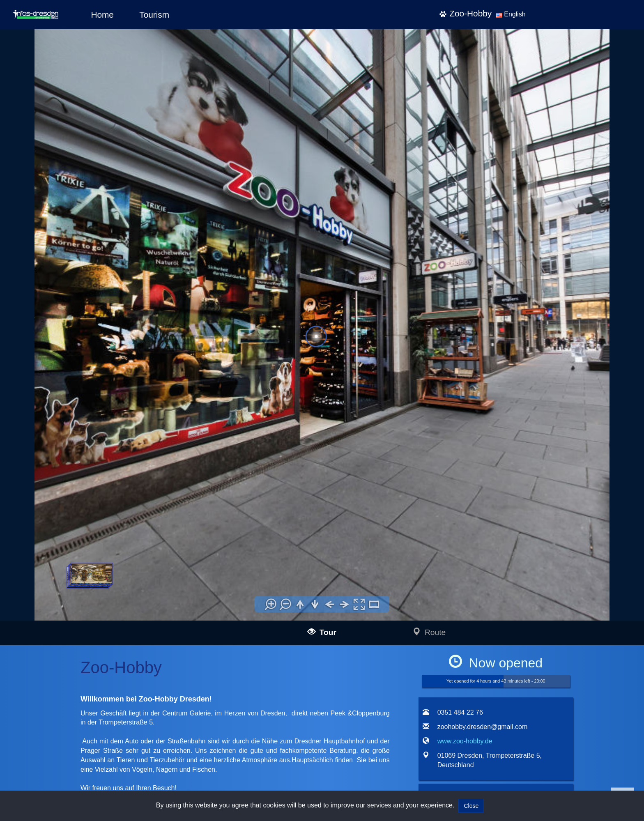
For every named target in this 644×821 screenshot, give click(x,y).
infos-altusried (72, 707)
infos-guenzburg (75, 680)
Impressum (225, 632)
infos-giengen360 (76, 768)
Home (102, 15)
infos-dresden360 (65, 727)
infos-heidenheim (64, 759)
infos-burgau (71, 670)
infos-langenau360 (78, 642)
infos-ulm (53, 633)
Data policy (225, 643)
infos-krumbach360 (79, 698)
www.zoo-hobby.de (465, 363)
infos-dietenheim (75, 716)
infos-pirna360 (73, 737)
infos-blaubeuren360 (80, 652)
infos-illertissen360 (78, 661)
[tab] (428, 432)
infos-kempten (73, 689)
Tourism (154, 15)
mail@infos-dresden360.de (157, 643)
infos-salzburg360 (65, 748)
